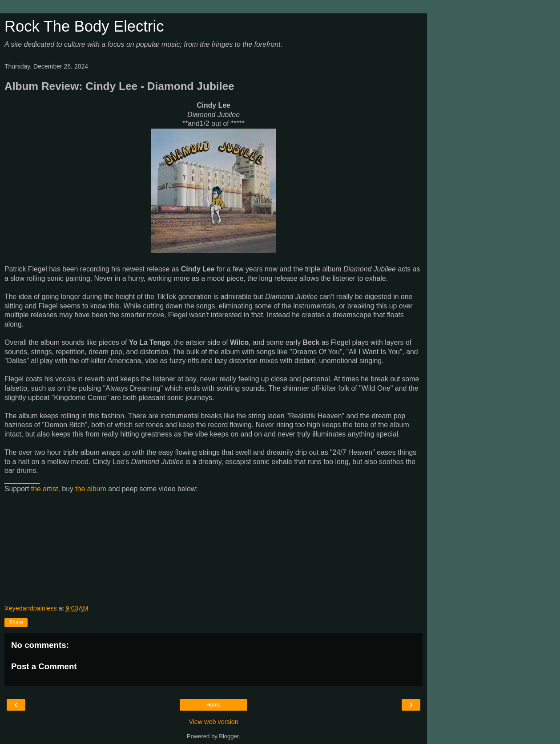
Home (214, 705)
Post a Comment (44, 666)
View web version (214, 722)
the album (91, 489)
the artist (45, 489)
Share (16, 623)
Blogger (229, 736)
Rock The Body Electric (84, 26)
